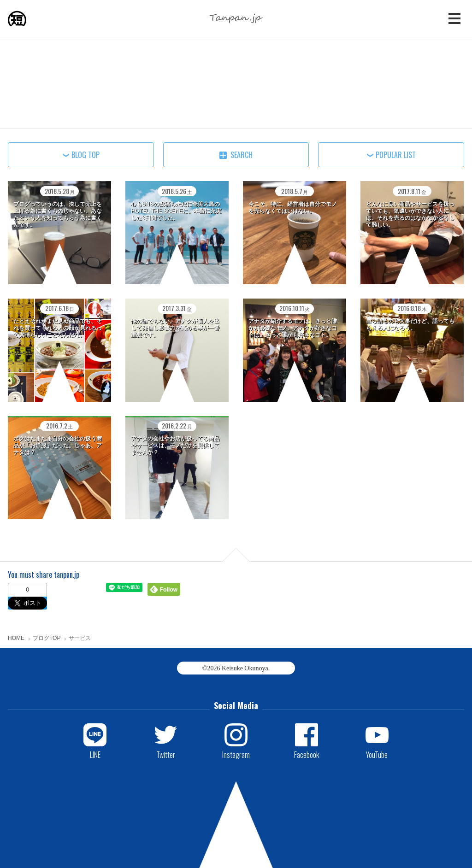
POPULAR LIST (396, 155)
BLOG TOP (86, 155)
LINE (95, 754)
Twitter (166, 754)
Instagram (236, 754)
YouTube (377, 754)
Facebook (307, 754)
